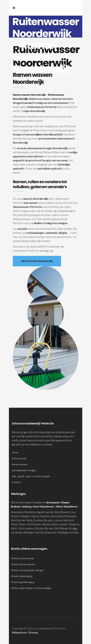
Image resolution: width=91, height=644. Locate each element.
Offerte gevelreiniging (23, 582)
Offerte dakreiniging (22, 576)
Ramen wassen (20, 464)
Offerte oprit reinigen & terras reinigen (31, 588)
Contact (16, 482)
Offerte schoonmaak (22, 558)
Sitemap (33, 633)
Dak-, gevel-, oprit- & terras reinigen (31, 476)
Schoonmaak (19, 459)
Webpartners (20, 633)
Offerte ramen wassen (23, 564)
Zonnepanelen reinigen (24, 470)
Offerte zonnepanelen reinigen (27, 570)
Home (15, 453)
